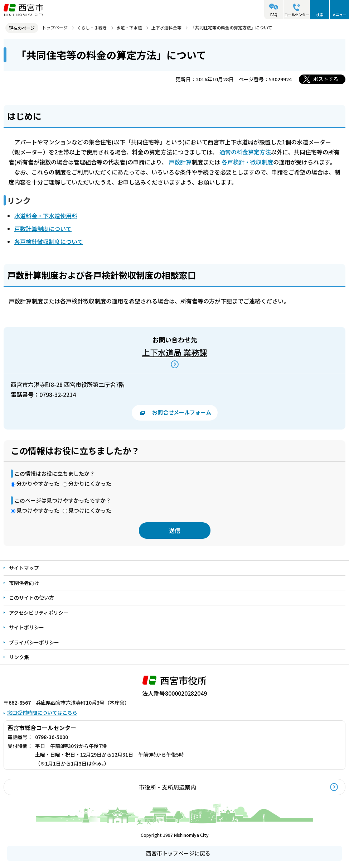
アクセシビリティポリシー (39, 613)
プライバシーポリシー (34, 642)
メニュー (339, 15)
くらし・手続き (92, 27)
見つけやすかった (38, 510)
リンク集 (19, 657)
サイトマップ (24, 568)
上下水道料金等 (166, 27)
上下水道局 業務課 (174, 352)
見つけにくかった (90, 510)
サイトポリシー (26, 627)
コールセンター (297, 15)
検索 (320, 15)
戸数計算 (180, 162)
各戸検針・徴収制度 (247, 162)
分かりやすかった (38, 483)
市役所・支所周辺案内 (168, 787)
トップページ (55, 27)
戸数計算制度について (43, 229)
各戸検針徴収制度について (49, 241)
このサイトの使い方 (31, 598)
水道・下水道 (129, 27)
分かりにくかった (90, 483)
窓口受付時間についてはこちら (42, 713)
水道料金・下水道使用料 (46, 216)
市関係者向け (24, 583)
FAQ (274, 15)
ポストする (326, 79)
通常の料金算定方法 (245, 152)
